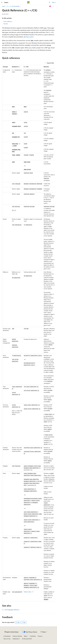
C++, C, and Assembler (13, 6)
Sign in (54, 2)
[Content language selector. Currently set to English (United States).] (12, 632)
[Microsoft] (29, 2)
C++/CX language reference (11, 610)
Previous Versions (17, 636)
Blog (25, 636)
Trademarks (16, 639)
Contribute (33, 636)
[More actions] (53, 6)
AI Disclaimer (7, 636)
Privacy (40, 636)
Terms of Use (7, 639)
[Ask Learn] (50, 6)
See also (6, 24)
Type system (30, 37)
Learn (4, 6)
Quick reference (8, 21)
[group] (28, 333)
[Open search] (49, 2)
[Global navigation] (2, 2)
